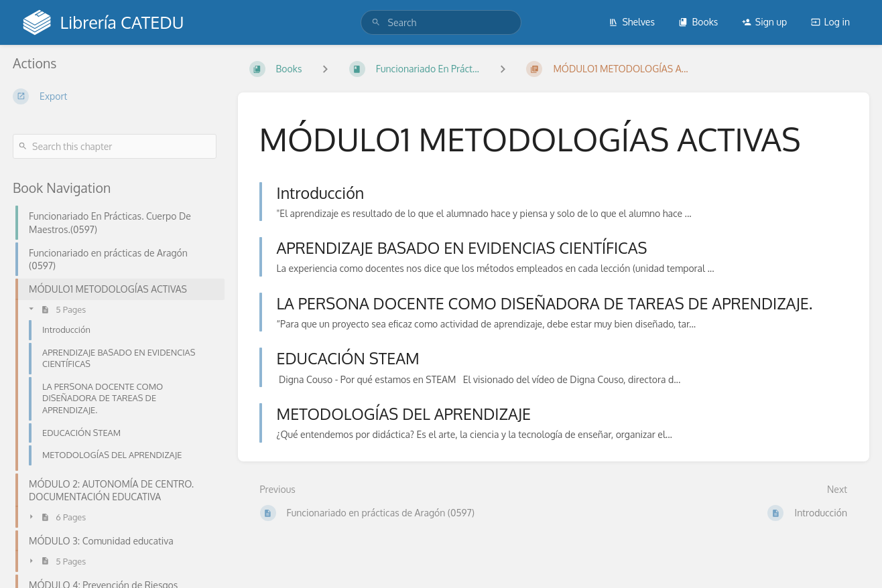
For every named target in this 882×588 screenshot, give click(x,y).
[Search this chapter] (115, 146)
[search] (441, 22)
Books (698, 22)
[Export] (115, 96)
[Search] (376, 22)
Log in (830, 22)
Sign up (764, 22)
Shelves (632, 22)
